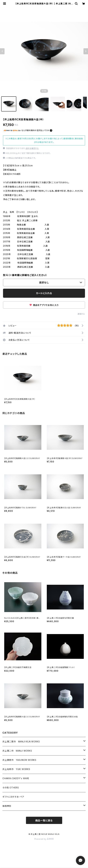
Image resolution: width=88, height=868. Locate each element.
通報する (81, 314)
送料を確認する (32, 148)
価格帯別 (7, 806)
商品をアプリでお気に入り (44, 305)
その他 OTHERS (11, 788)
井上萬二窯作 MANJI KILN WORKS (21, 742)
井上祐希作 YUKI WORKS (16, 769)
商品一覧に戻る (44, 820)
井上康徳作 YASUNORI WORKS (19, 760)
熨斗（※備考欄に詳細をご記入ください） (25, 275)
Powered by (44, 839)
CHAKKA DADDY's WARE (16, 778)
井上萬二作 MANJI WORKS (17, 751)
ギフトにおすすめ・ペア (13, 797)
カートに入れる (44, 293)
